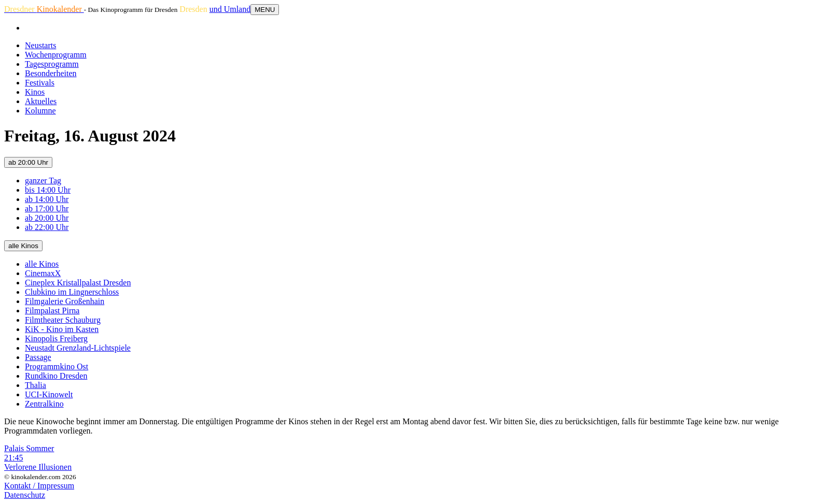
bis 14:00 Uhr (48, 190)
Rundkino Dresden (56, 376)
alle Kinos (23, 246)
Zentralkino (44, 404)
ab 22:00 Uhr (47, 227)
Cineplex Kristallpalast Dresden (78, 283)
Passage (38, 357)
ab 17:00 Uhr (47, 208)
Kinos (35, 92)
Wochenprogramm (56, 55)
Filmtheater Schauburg (63, 320)
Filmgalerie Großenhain (65, 301)
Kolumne (40, 111)
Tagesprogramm (52, 64)
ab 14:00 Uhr (47, 199)
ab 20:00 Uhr (28, 162)
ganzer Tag (43, 181)
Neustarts (40, 45)
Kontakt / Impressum (39, 486)
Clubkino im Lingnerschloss (72, 292)
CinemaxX (43, 273)
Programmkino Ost (57, 366)
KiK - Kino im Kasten (62, 329)
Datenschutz (25, 495)
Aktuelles (41, 101)
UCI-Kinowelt (49, 394)
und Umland (230, 9)
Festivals (40, 83)
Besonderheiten (51, 73)
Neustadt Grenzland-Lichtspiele (78, 348)
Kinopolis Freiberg (56, 339)
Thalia (36, 385)
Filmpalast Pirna (52, 311)
